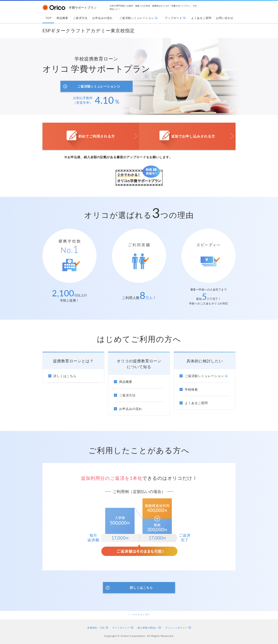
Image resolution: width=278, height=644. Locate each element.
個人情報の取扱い (149, 628)
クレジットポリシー (178, 628)
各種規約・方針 (98, 628)
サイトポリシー (123, 628)
